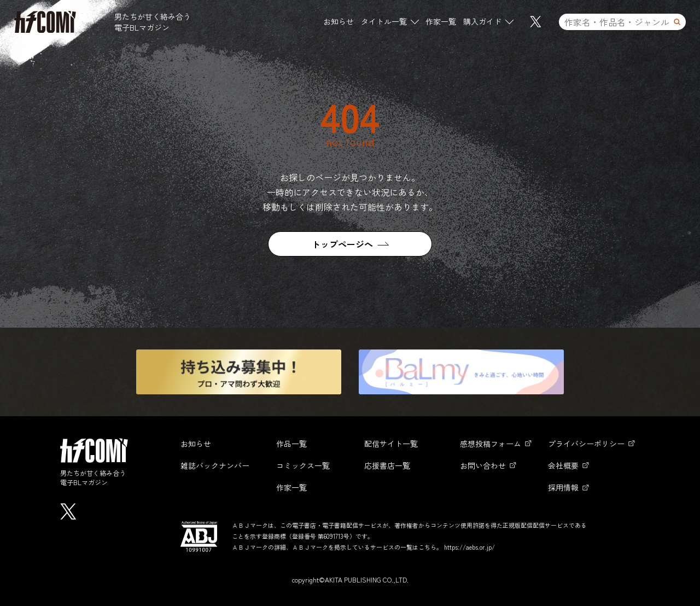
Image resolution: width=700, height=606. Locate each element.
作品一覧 (291, 444)
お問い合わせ (483, 465)
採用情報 (563, 487)
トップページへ (342, 244)
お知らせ (339, 21)
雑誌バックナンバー (215, 465)
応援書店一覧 (387, 465)
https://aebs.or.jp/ (469, 547)
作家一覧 (441, 21)
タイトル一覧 (384, 21)
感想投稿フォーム (491, 444)
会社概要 (563, 465)
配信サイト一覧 (391, 444)
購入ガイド (482, 21)
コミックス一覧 (303, 465)
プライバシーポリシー (586, 444)
